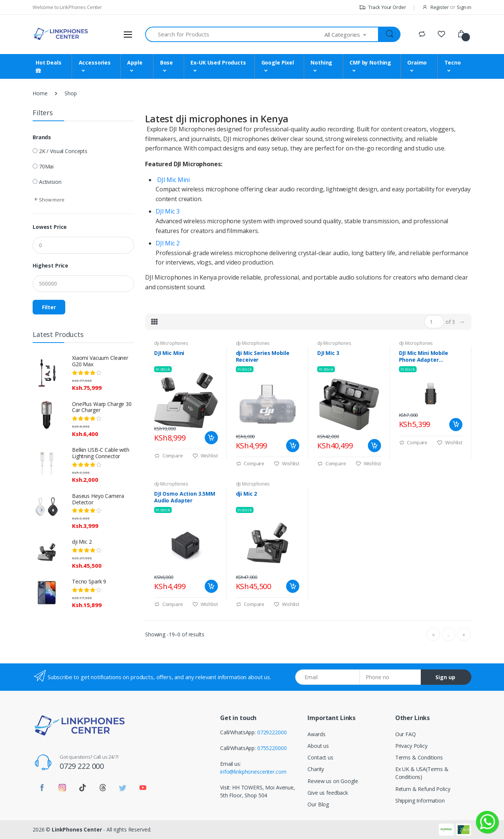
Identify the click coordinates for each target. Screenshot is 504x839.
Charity (316, 769)
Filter (49, 307)
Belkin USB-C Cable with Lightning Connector (101, 453)
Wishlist (205, 456)
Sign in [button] (464, 7)
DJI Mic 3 (168, 211)
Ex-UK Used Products (218, 62)
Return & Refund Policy (423, 789)
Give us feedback (328, 793)
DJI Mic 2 (168, 243)
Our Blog (318, 804)
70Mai (46, 166)
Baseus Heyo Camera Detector (98, 499)
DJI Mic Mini (173, 180)
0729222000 (272, 732)
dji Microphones (171, 343)
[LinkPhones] (61, 34)
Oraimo (417, 62)
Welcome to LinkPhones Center (67, 7)
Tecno (453, 62)
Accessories (95, 62)
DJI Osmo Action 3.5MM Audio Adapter (185, 497)
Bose (166, 62)
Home (40, 93)
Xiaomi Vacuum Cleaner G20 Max (100, 361)
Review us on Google (333, 781)
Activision (50, 182)
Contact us (320, 757)
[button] (352, 34)
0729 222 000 (82, 766)
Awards (316, 734)
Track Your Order (382, 7)
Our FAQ (406, 734)
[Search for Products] (235, 34)
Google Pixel (278, 62)
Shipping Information (420, 801)
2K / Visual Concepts (63, 151)
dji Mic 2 (82, 542)
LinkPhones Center (77, 829)
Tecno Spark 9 (89, 581)
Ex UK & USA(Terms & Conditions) (422, 773)
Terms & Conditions (419, 757)
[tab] (154, 322)
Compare (169, 456)
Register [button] (440, 7)
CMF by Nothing (370, 62)
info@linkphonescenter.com (253, 772)
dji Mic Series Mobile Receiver (263, 356)
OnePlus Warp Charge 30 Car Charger (102, 407)
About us (318, 746)
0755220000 (272, 748)
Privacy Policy (411, 746)
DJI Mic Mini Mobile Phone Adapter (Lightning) (424, 356)
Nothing (321, 62)
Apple (135, 62)
